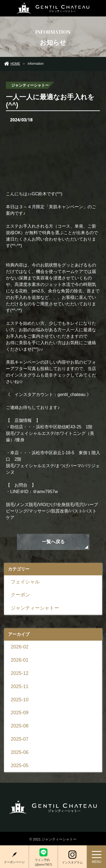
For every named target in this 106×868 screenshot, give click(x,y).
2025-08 (20, 726)
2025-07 (20, 739)
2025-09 (20, 713)
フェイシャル (25, 582)
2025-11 (20, 686)
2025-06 (20, 752)
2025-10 (20, 700)
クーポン (20, 595)
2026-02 (20, 647)
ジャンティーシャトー (35, 608)
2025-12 (20, 673)
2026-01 (20, 660)
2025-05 (20, 766)
